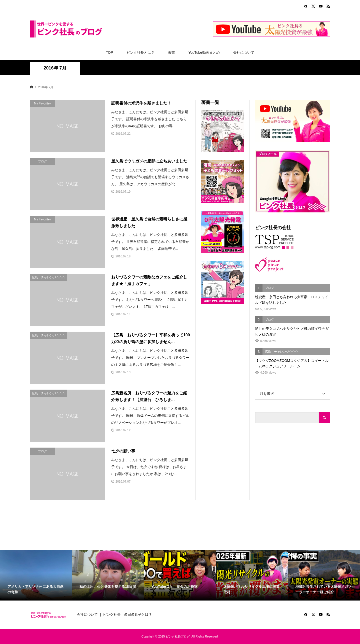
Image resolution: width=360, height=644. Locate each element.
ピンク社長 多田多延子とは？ (127, 615)
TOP (109, 52)
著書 (171, 52)
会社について (244, 52)
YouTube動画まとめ (204, 52)
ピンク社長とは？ (140, 52)
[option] (36, 575)
